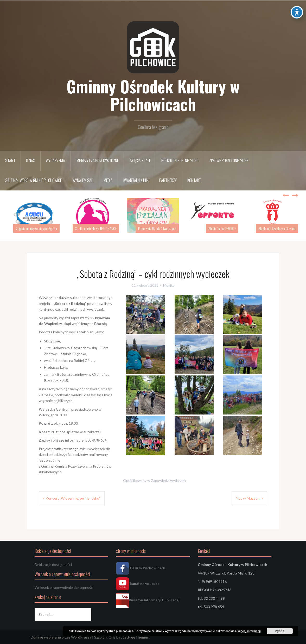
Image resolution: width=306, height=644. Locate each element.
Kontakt (194, 180)
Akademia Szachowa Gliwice (277, 228)
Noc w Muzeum (248, 498)
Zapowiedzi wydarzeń (168, 480)
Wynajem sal (83, 180)
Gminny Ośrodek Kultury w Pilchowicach (153, 95)
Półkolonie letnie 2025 (180, 161)
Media (108, 180)
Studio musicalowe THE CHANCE (96, 228)
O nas (31, 161)
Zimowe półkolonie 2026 (229, 161)
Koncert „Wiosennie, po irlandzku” (73, 498)
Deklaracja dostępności (53, 565)
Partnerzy (168, 180)
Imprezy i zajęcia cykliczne (97, 161)
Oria (112, 637)
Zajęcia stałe (140, 161)
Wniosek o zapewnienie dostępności (64, 587)
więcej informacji (249, 631)
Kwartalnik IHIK (136, 180)
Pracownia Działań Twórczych (157, 228)
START (10, 161)
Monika (169, 285)
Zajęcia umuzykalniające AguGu (36, 228)
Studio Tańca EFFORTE (222, 228)
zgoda (280, 631)
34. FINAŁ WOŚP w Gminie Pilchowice (33, 180)
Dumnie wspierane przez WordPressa (61, 637)
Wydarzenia (55, 161)
